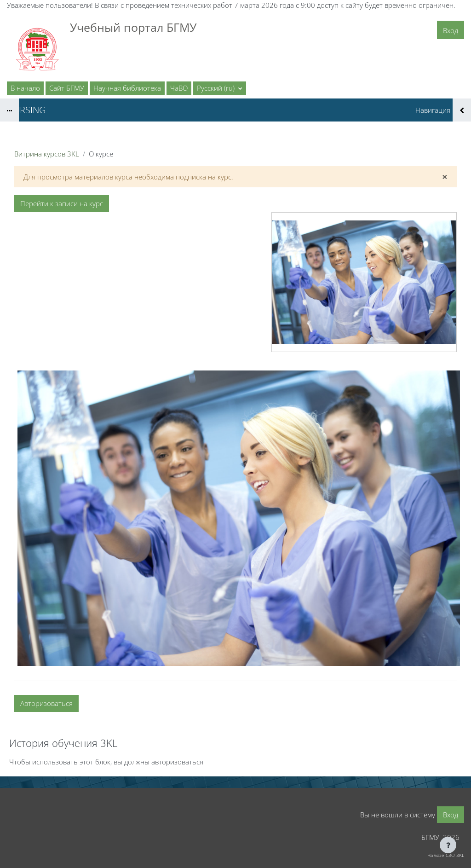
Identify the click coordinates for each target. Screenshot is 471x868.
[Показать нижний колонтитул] (448, 845)
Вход (451, 30)
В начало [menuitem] (25, 88)
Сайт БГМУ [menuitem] (67, 88)
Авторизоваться (46, 703)
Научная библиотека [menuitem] (127, 88)
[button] (220, 88)
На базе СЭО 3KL (446, 855)
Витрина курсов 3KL (47, 154)
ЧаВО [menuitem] (179, 88)
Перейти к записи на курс (62, 203)
